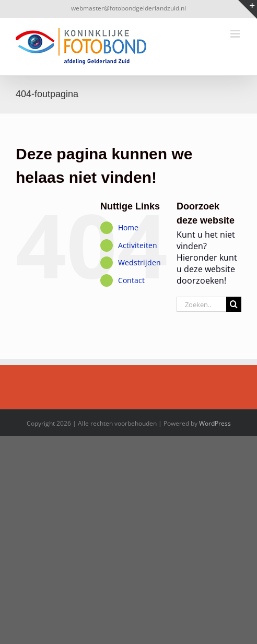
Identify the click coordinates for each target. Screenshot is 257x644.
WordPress (215, 423)
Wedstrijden (139, 262)
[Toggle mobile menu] (236, 34)
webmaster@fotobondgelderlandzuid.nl (128, 8)
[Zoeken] (234, 304)
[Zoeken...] (201, 304)
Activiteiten (138, 245)
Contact (131, 280)
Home (128, 227)
